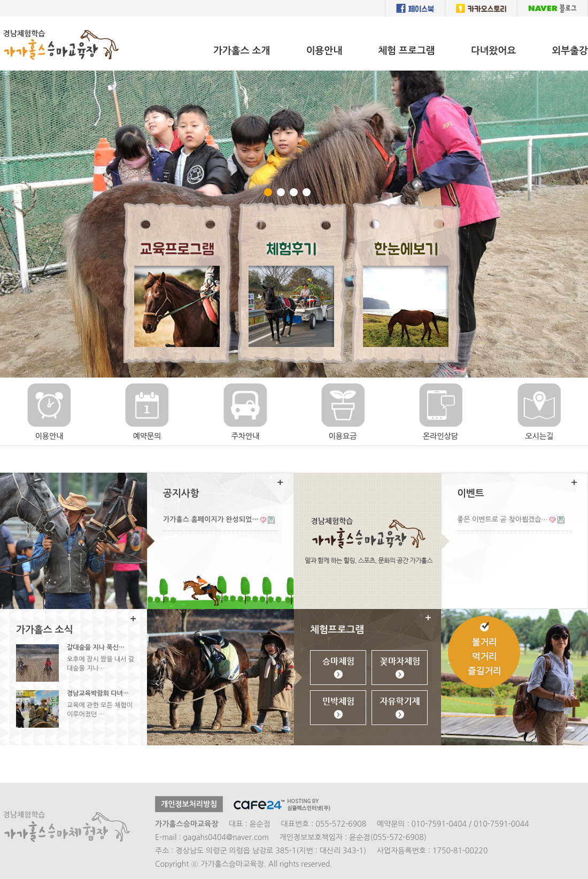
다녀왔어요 (494, 51)
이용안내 (324, 51)
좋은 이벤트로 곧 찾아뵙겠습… (502, 519)
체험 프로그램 (407, 51)
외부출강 (570, 51)
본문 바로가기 (0, 17)
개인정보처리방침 (189, 804)
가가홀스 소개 (242, 51)
